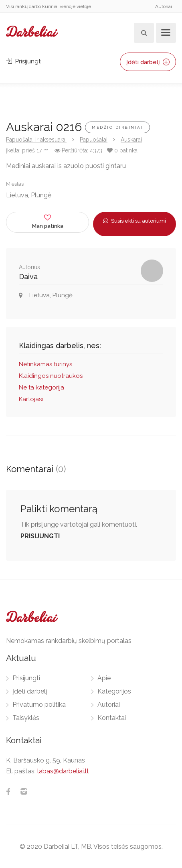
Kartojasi (31, 399)
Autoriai (164, 6)
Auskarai (131, 140)
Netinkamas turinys (45, 364)
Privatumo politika (39, 705)
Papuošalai (94, 140)
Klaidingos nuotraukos (51, 376)
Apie (104, 678)
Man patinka (48, 221)
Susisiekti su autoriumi (134, 221)
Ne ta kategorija (41, 387)
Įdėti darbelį (148, 62)
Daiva (28, 277)
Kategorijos (114, 691)
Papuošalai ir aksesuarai (36, 140)
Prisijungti (24, 61)
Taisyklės (26, 718)
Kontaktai (112, 718)
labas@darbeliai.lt (63, 771)
